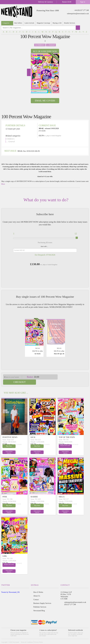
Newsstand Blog (39, 605)
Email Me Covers (45, 101)
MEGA (62, 492)
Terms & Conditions (27, 637)
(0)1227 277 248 (70, 599)
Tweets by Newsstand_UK (10, 587)
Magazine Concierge (43, 23)
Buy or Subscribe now (45, 51)
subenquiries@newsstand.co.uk (78, 14)
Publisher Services (40, 602)
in (40, 45)
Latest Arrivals (29, 23)
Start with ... (44, 246)
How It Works (38, 587)
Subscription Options (8, 447)
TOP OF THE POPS (67, 432)
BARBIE (34, 492)
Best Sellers (18, 23)
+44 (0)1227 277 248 (81, 10)
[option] (45, 73)
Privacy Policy (39, 637)
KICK (33, 432)
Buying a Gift (57, 23)
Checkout (75, 377)
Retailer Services (69, 23)
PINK (5, 492)
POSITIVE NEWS (10, 432)
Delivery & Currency (46, 2)
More (3, 184)
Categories (6, 23)
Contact (36, 594)
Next (29, 72)
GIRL (5, 551)
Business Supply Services (42, 598)
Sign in (83, 2)
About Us (37, 591)
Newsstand (16, 637)
